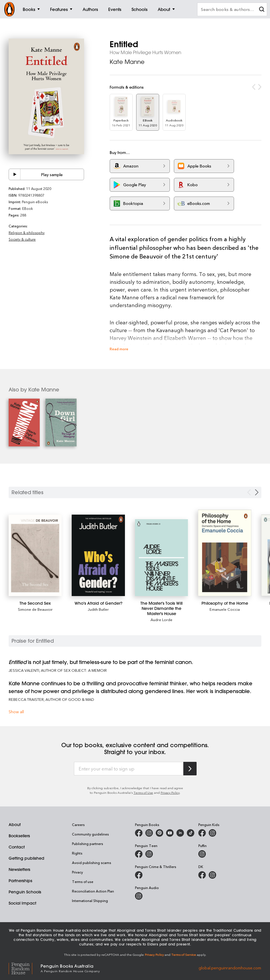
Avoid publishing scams (92, 863)
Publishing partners (88, 844)
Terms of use (83, 882)
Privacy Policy (170, 792)
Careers (78, 825)
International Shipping (90, 901)
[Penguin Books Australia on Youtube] (170, 833)
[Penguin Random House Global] (25, 968)
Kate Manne (127, 62)
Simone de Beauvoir (35, 609)
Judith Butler (98, 609)
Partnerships (20, 881)
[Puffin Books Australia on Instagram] (202, 854)
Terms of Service (184, 955)
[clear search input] (262, 10)
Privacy (77, 872)
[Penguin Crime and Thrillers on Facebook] (139, 875)
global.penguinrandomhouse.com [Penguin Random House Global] (230, 968)
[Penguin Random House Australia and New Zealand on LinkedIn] (180, 833)
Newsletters (19, 869)
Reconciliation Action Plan (93, 891)
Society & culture (22, 239)
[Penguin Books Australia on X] (159, 833)
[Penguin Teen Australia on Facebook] (139, 854)
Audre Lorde (161, 620)
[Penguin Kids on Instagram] (212, 833)
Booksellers (19, 836)
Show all (16, 712)
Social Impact (22, 903)
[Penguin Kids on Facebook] (202, 833)
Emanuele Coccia (225, 609)
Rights (77, 853)
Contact (17, 847)
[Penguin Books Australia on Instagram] (149, 833)
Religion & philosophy (27, 233)
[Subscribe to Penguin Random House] (190, 769)
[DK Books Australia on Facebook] (202, 875)
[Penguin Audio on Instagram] (139, 896)
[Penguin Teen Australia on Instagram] (149, 854)
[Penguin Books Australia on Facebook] (139, 833)
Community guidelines (90, 834)
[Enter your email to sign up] (129, 769)
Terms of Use (143, 792)
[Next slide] (257, 492)
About (15, 825)
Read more (119, 349)
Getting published (26, 858)
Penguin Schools (25, 892)
